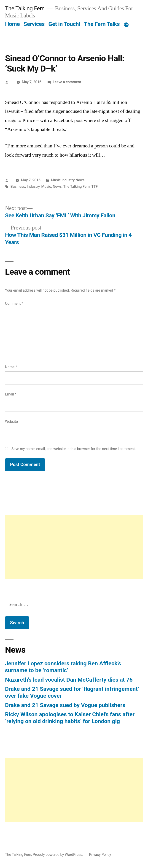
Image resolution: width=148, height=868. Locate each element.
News (57, 187)
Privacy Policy (100, 855)
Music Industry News (68, 180)
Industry (33, 187)
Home (12, 24)
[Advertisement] (74, 547)
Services (34, 24)
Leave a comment (67, 82)
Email (11, 394)
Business (18, 187)
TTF (94, 187)
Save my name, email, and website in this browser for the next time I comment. (74, 449)
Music (46, 187)
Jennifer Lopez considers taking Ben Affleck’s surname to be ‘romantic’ (63, 667)
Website (11, 422)
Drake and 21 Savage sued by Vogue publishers (65, 705)
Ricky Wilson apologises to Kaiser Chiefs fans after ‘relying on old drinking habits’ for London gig (70, 718)
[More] (126, 25)
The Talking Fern (25, 8)
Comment (14, 303)
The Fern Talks (102, 24)
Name (11, 367)
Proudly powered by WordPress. (58, 855)
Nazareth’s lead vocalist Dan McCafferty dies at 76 (69, 680)
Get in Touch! (64, 24)
